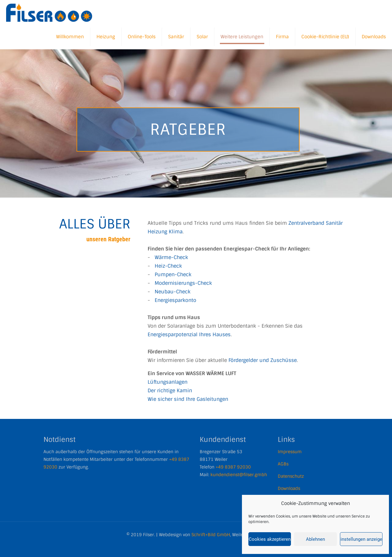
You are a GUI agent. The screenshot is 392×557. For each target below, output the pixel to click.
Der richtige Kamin (170, 391)
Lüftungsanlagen (168, 382)
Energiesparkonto (175, 300)
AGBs (283, 464)
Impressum (290, 452)
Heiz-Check (168, 266)
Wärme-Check (171, 257)
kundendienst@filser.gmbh (239, 475)
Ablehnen (315, 539)
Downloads (289, 488)
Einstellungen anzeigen (361, 539)
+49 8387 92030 (233, 467)
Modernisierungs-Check (183, 283)
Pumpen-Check (173, 275)
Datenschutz (291, 476)
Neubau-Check (173, 292)
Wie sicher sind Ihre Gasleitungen (188, 399)
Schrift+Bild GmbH (211, 535)
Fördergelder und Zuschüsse (263, 360)
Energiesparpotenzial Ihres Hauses (189, 335)
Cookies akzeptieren (270, 539)
